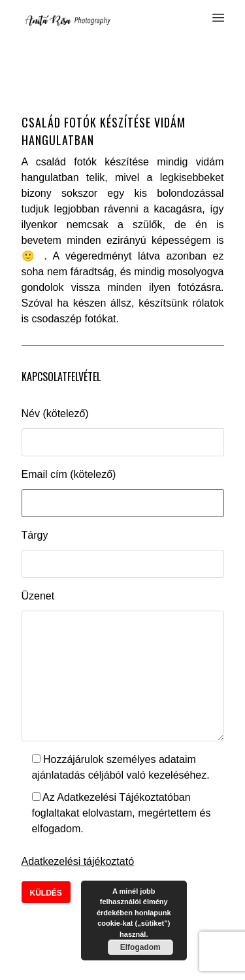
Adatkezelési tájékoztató (78, 861)
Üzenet (38, 596)
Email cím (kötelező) (69, 474)
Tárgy (35, 535)
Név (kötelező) (55, 414)
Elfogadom (140, 947)
